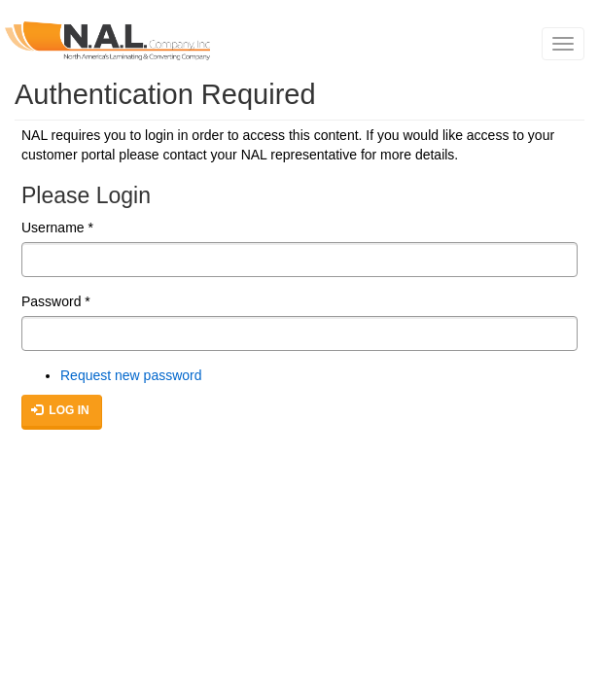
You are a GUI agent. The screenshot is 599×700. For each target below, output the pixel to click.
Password (56, 301)
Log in (60, 410)
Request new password (131, 375)
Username (57, 227)
